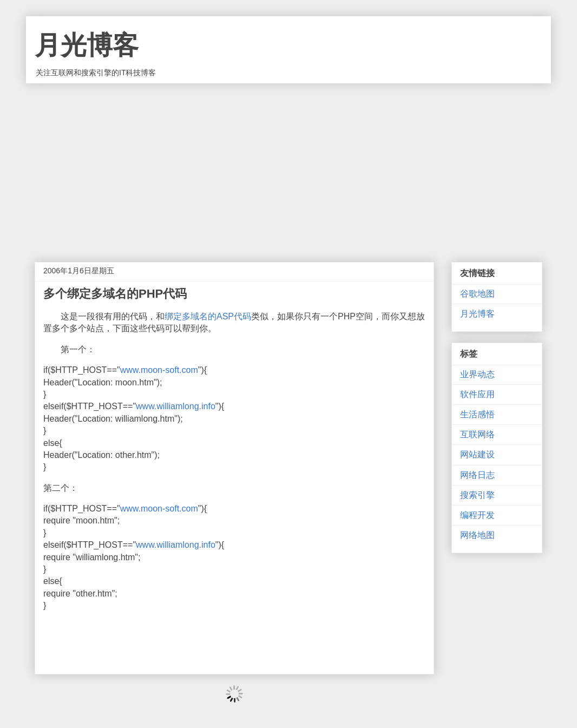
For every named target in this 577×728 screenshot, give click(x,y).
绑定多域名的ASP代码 (208, 316)
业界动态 (477, 374)
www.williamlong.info (176, 406)
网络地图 (477, 535)
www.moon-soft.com (159, 370)
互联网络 (477, 434)
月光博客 (87, 45)
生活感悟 (477, 414)
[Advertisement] (289, 165)
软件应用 (477, 394)
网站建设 (477, 454)
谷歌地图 (477, 294)
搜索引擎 (477, 495)
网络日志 (477, 475)
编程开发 (477, 515)
